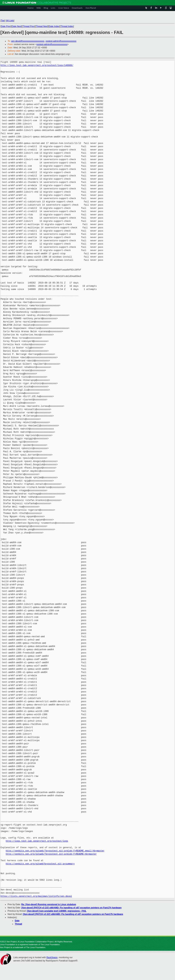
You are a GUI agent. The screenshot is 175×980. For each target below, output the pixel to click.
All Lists (10, 21)
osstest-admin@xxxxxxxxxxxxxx (61, 41)
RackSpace (52, 957)
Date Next (17, 26)
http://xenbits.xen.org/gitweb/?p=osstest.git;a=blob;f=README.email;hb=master (55, 851)
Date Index (54, 26)
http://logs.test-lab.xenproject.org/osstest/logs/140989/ (37, 65)
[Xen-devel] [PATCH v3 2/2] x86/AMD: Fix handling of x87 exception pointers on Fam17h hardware (71, 908)
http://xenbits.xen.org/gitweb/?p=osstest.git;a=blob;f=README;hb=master (51, 854)
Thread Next (42, 26)
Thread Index (67, 26)
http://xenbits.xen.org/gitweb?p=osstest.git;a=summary (40, 864)
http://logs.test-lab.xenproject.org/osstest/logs (37, 841)
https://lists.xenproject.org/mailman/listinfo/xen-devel (36, 896)
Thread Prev (29, 26)
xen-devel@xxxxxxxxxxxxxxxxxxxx (28, 41)
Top (3, 21)
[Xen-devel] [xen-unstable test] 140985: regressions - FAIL (57, 911)
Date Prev (6, 26)
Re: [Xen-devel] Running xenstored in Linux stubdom (49, 904)
